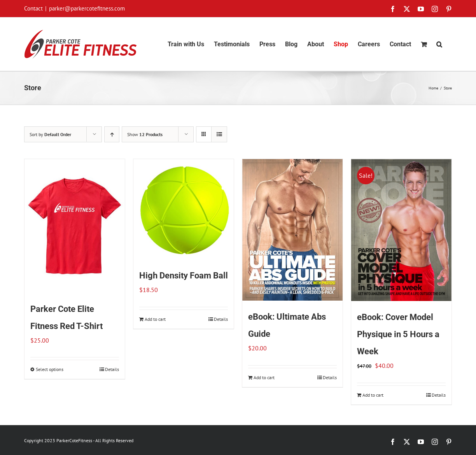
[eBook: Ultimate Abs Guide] (292, 230)
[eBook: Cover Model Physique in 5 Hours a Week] (401, 230)
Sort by (50, 134)
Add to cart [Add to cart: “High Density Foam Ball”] (155, 319)
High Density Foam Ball (184, 276)
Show (145, 134)
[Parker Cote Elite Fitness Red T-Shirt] (75, 226)
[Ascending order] (112, 134)
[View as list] (219, 134)
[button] (439, 44)
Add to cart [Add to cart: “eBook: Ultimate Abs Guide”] (264, 377)
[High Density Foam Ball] (184, 209)
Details (112, 369)
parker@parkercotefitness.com (87, 8)
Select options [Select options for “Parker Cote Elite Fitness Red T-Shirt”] (50, 369)
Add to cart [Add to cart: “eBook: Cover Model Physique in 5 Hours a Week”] (373, 395)
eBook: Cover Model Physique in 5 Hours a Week (398, 334)
